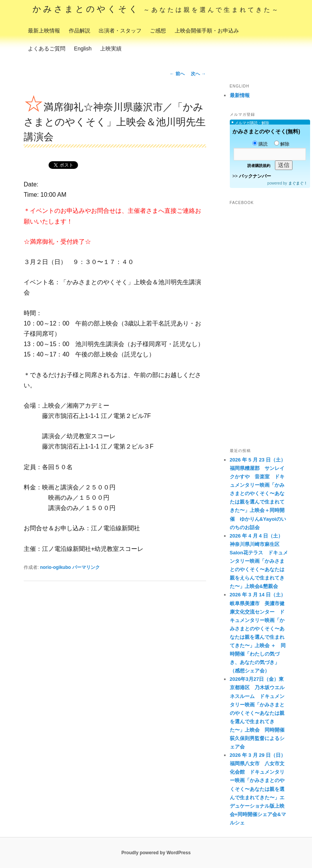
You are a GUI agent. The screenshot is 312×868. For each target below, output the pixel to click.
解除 (282, 144)
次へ (198, 74)
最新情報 (240, 95)
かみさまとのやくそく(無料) (266, 131)
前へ (177, 74)
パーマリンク (86, 567)
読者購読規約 (259, 166)
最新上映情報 (44, 31)
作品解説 (80, 31)
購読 (260, 144)
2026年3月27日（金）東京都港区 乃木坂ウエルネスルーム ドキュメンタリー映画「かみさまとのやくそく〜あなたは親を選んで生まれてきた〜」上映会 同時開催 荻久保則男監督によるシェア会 (260, 713)
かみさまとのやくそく (156, 9)
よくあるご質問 (47, 49)
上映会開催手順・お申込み (207, 31)
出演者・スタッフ (120, 31)
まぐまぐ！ (298, 183)
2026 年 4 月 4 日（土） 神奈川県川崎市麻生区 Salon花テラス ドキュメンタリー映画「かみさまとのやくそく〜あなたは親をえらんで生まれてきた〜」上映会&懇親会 (259, 561)
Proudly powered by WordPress (156, 853)
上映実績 (111, 49)
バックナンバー (255, 176)
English (83, 49)
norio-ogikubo (56, 567)
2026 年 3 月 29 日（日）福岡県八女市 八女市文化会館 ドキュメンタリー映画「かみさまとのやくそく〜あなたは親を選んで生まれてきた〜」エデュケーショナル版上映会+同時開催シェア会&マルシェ (258, 789)
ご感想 (158, 31)
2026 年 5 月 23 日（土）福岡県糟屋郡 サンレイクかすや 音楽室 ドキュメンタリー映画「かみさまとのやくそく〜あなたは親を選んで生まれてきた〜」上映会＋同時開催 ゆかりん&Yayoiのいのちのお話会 (258, 494)
